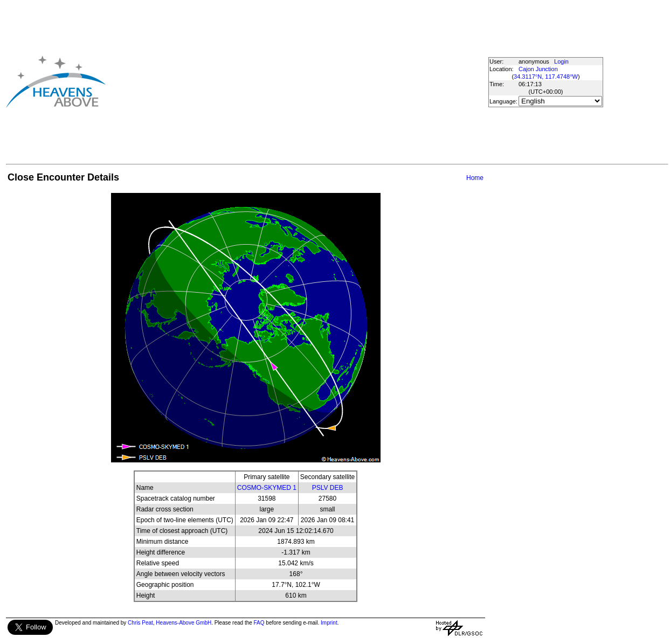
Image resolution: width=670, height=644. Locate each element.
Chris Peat (140, 623)
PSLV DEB (328, 488)
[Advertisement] (286, 81)
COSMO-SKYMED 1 (267, 488)
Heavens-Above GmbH (184, 623)
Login (561, 61)
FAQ (259, 623)
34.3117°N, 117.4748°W (546, 77)
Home (475, 178)
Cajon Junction (538, 69)
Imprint (329, 623)
